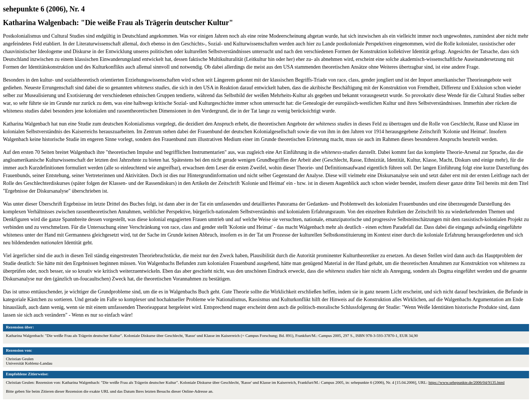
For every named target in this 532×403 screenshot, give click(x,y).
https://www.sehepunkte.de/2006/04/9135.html (467, 382)
